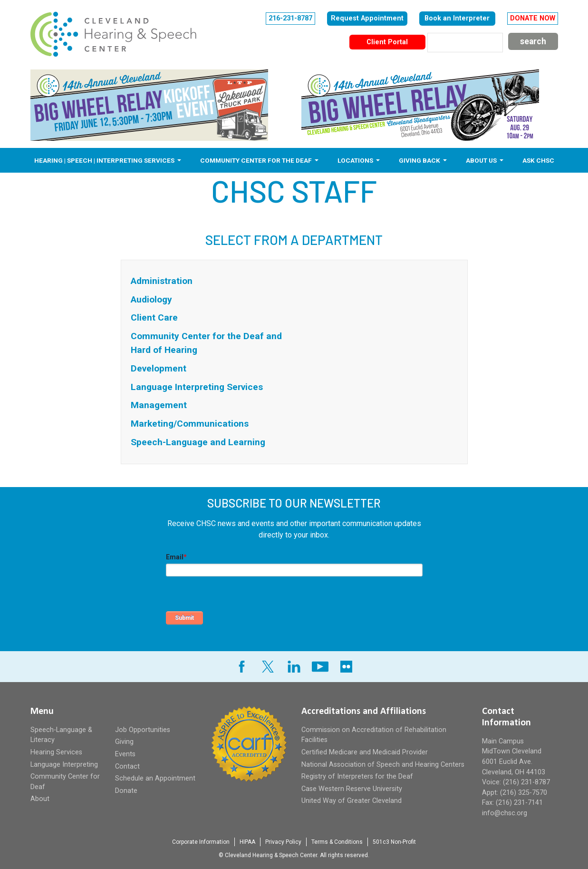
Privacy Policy (283, 842)
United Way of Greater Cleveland (352, 801)
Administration (162, 281)
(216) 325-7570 (524, 793)
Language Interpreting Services (197, 387)
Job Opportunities (143, 730)
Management (159, 405)
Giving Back (420, 160)
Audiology (151, 299)
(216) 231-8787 (526, 782)
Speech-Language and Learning (198, 442)
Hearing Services (56, 752)
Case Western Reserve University (352, 789)
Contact (127, 766)
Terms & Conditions (337, 842)
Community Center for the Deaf (257, 160)
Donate (126, 791)
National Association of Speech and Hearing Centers (383, 765)
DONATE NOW (533, 18)
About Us (482, 160)
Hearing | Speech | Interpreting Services (105, 160)
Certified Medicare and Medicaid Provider (365, 752)
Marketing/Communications (190, 424)
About (40, 799)
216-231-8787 (290, 18)
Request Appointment (367, 18)
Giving (124, 742)
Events (125, 754)
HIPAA (247, 842)
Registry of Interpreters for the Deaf (357, 776)
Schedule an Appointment (155, 778)
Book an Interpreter (457, 18)
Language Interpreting (64, 765)
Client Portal (387, 42)
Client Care (154, 317)
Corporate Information (201, 842)
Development (159, 368)
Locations (356, 160)
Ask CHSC (538, 160)
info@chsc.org (505, 813)
